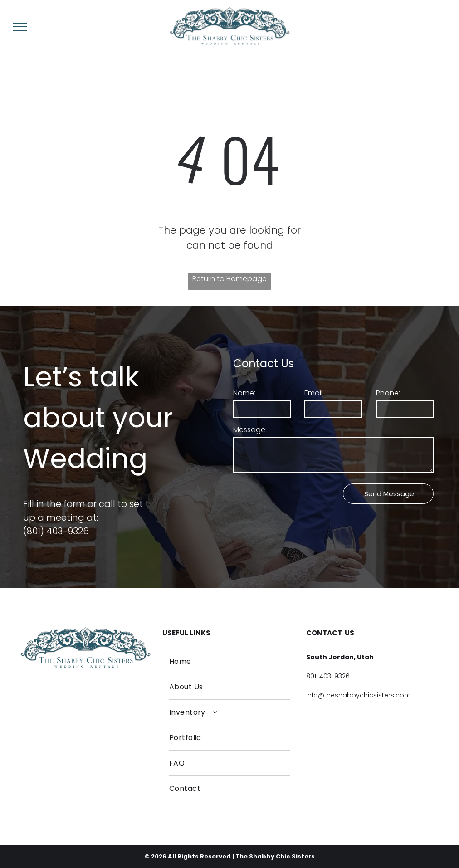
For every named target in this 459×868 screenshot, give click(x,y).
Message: (250, 430)
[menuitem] (230, 662)
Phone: (388, 393)
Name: (244, 393)
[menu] (20, 27)
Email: (314, 393)
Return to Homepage (229, 279)
